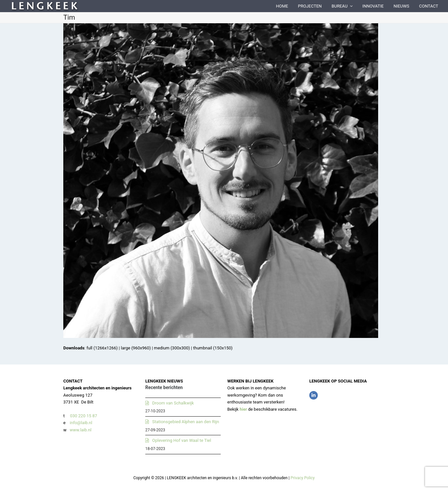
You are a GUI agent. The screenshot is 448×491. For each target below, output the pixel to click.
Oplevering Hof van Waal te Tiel (182, 440)
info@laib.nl (81, 423)
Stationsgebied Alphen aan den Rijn (186, 422)
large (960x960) (136, 348)
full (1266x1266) (102, 348)
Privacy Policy (303, 478)
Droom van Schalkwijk (173, 403)
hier (244, 409)
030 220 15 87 (83, 416)
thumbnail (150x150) (213, 348)
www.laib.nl (80, 430)
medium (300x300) (172, 348)
